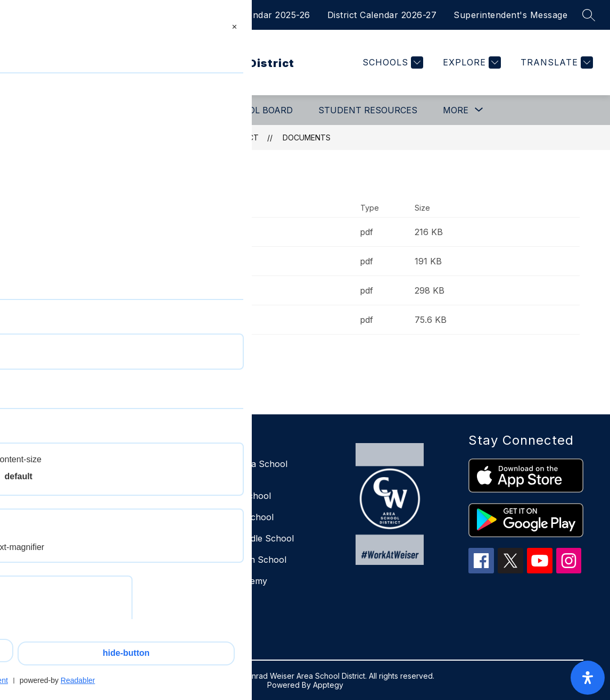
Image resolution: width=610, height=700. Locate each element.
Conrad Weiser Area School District (183, 137)
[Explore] (471, 62)
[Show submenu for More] (456, 110)
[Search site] (589, 15)
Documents (307, 137)
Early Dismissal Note (119, 261)
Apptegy (328, 685)
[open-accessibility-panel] (588, 678)
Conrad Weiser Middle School (234, 538)
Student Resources (368, 110)
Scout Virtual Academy (221, 581)
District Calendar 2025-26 (256, 15)
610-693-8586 (66, 630)
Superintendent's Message (510, 15)
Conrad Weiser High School (230, 560)
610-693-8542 (66, 616)
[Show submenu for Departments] (147, 110)
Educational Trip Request (129, 232)
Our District (57, 110)
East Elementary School (222, 496)
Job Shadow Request (122, 290)
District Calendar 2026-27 (382, 15)
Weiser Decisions (208, 602)
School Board (258, 110)
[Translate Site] (555, 62)
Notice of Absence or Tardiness (143, 320)
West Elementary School (224, 517)
